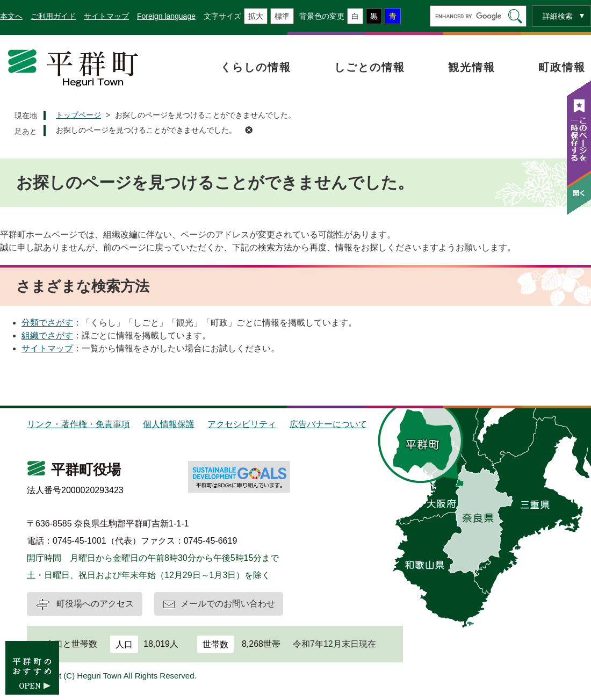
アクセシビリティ (242, 424)
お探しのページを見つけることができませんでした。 (146, 130)
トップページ (78, 115)
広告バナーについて (328, 424)
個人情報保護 (169, 424)
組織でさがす (47, 335)
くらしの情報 (256, 67)
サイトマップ (106, 16)
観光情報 (472, 67)
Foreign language (166, 16)
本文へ (11, 16)
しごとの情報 (370, 67)
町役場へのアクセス (95, 604)
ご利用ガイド (53, 16)
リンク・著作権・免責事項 (78, 424)
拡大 (256, 16)
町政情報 (562, 67)
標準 (282, 16)
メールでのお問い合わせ (228, 604)
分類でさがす (47, 323)
